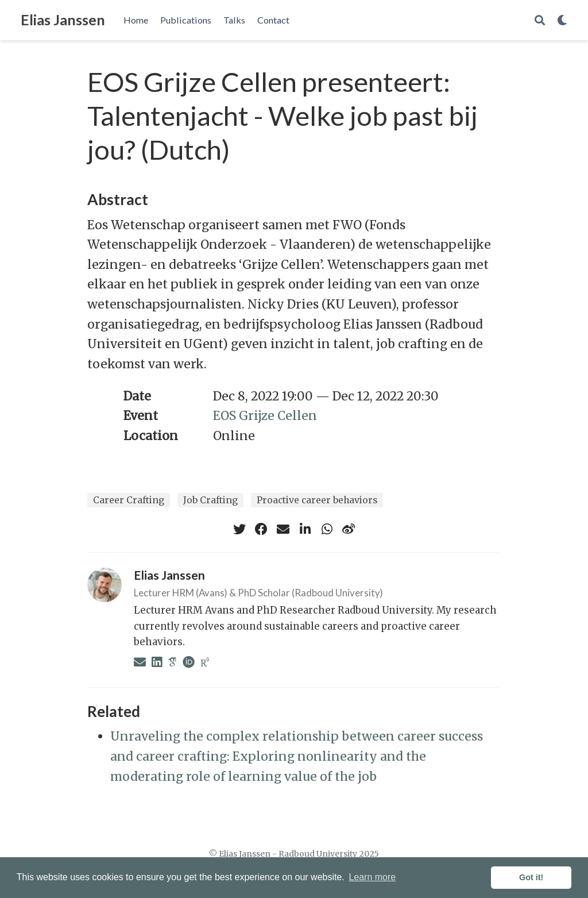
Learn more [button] (372, 877)
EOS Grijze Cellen (265, 416)
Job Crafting (210, 500)
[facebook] (261, 529)
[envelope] (283, 529)
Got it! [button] (531, 877)
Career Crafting (129, 500)
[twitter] (239, 529)
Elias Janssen (63, 20)
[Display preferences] (562, 20)
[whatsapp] (327, 529)
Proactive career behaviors (317, 500)
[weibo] (349, 529)
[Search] (540, 20)
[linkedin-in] (305, 529)
